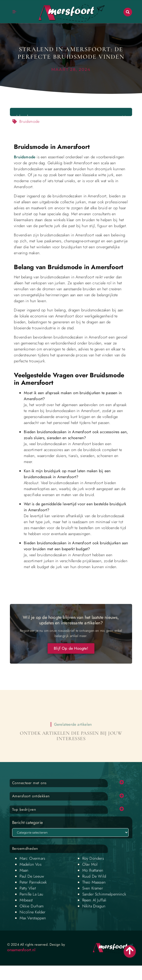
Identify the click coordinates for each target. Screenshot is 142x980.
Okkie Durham (32, 906)
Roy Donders (93, 858)
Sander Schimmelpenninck (104, 894)
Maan (24, 870)
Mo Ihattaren (93, 870)
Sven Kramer (93, 888)
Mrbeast (26, 900)
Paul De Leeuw (32, 876)
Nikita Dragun (94, 906)
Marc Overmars (32, 858)
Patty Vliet (28, 888)
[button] (128, 12)
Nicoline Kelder (33, 912)
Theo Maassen (94, 882)
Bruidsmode (25, 157)
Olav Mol (90, 864)
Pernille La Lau (31, 894)
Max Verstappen (33, 918)
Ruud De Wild (94, 876)
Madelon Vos (30, 864)
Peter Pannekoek (33, 882)
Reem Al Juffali (94, 900)
